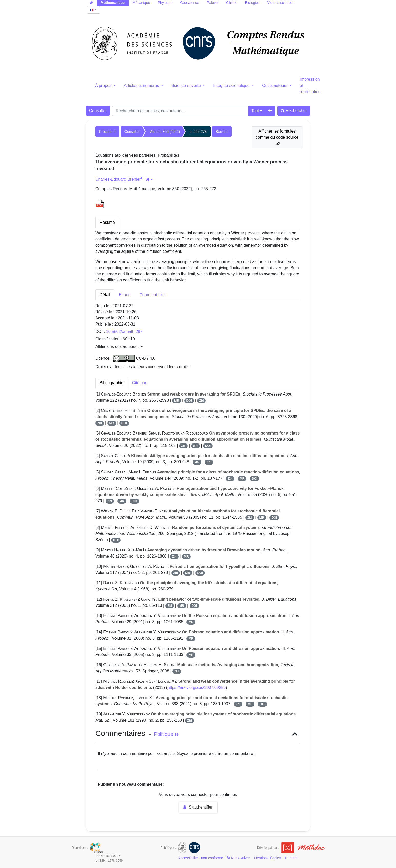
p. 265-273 (198, 132)
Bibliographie (112, 383)
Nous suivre (239, 858)
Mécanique (141, 3)
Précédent (107, 132)
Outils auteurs (275, 85)
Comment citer (153, 295)
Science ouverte (187, 85)
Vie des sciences (281, 3)
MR (177, 401)
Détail (105, 295)
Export (125, 295)
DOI (189, 401)
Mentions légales (268, 858)
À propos (104, 85)
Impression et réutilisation (310, 85)
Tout (255, 111)
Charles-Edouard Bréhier (118, 179)
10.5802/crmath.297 (124, 332)
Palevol (213, 3)
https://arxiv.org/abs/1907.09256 (197, 687)
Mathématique (113, 3)
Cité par (139, 383)
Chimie (232, 3)
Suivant (222, 132)
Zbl (201, 401)
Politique (166, 734)
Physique (165, 3)
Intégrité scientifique (232, 85)
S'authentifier (198, 807)
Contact (291, 858)
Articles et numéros (142, 85)
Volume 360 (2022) (165, 132)
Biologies (252, 3)
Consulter (98, 111)
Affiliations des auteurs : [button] (119, 346)
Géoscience (190, 3)
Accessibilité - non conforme (201, 858)
